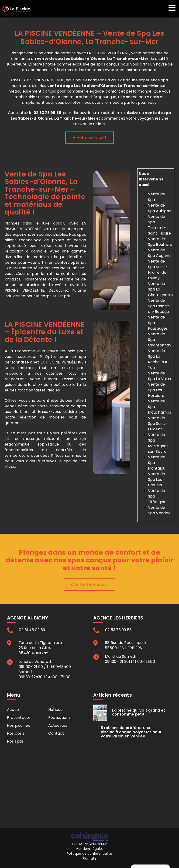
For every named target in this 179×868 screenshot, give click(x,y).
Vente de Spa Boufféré (160, 242)
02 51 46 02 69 (32, 630)
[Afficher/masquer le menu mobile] (173, 8)
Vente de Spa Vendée (159, 510)
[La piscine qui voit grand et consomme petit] (100, 713)
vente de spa (60, 86)
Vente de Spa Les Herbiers (157, 390)
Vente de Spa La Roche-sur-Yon (159, 359)
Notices (55, 710)
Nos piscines (19, 725)
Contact (56, 733)
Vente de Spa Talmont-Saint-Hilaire (160, 225)
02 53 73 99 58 (47, 113)
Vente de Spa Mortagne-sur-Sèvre (158, 443)
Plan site (89, 858)
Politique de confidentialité (89, 854)
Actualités (58, 725)
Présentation (19, 718)
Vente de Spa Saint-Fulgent (158, 424)
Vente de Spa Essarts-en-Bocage (160, 306)
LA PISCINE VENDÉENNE (90, 844)
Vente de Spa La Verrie (160, 376)
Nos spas (15, 741)
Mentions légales (90, 849)
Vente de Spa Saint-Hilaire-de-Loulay (158, 270)
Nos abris (16, 733)
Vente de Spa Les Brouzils (157, 479)
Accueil (14, 710)
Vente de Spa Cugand (159, 253)
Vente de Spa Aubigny (160, 208)
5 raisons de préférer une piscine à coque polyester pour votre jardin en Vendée (131, 732)
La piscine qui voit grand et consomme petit (138, 712)
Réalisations (59, 718)
